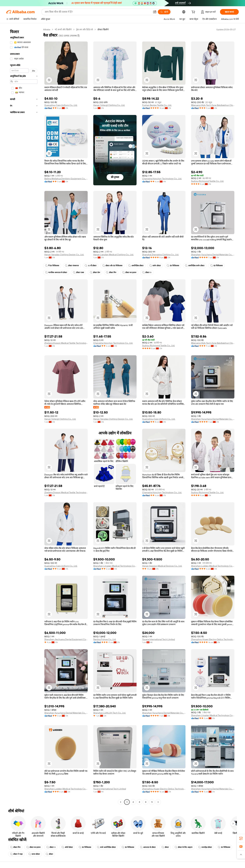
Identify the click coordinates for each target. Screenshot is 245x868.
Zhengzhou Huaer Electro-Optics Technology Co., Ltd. (213, 639)
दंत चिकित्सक (173, 266)
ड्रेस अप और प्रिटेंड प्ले (85, 29)
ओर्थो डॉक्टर (67, 847)
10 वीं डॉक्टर (91, 266)
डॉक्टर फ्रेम (95, 272)
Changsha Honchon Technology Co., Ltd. (162, 179)
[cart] (194, 12)
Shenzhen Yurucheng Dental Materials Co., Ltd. (213, 255)
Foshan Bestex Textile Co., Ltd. (157, 105)
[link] (241, 838)
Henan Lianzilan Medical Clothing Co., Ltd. (113, 255)
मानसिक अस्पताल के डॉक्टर (56, 272)
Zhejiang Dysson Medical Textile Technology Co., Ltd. (66, 343)
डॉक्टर (165, 847)
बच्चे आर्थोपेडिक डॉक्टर (106, 847)
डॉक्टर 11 (147, 272)
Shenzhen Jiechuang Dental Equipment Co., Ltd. (66, 639)
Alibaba (47, 29)
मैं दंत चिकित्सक (52, 266)
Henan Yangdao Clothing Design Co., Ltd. (64, 255)
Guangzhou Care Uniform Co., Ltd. (61, 105)
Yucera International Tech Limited (159, 639)
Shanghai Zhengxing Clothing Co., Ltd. (160, 255)
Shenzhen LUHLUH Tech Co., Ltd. (110, 713)
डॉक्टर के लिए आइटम (184, 847)
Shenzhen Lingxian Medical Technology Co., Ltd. (115, 566)
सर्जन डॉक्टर (155, 266)
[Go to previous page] (121, 802)
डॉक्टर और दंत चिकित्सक (112, 266)
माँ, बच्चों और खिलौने (63, 29)
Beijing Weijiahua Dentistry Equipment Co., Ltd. (66, 179)
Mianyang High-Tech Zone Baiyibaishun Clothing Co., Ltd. (213, 105)
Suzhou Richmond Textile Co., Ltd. (207, 181)
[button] (155, 12)
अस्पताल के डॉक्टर (148, 847)
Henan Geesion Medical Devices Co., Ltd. (162, 566)
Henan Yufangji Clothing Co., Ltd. (109, 105)
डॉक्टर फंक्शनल (72, 266)
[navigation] (24, 416)
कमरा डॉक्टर (34, 854)
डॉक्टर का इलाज (129, 272)
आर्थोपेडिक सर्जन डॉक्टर (195, 266)
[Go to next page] (158, 802)
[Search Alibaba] (97, 12)
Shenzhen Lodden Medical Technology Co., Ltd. (213, 566)
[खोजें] (164, 12)
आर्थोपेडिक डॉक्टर (136, 266)
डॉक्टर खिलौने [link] (103, 29)
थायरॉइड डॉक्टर (205, 847)
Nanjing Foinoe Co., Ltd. (105, 639)
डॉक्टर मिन (111, 272)
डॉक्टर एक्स (78, 272)
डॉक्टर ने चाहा (16, 854)
